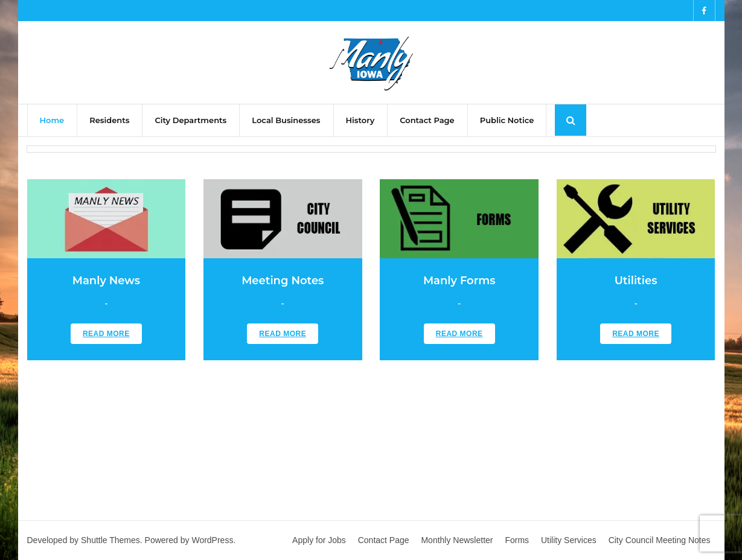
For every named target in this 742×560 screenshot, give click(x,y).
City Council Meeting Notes (660, 540)
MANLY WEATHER (371, 436)
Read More (106, 334)
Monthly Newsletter (457, 540)
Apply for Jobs (319, 540)
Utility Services (569, 540)
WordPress (212, 540)
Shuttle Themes (110, 540)
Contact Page (384, 540)
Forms (517, 540)
